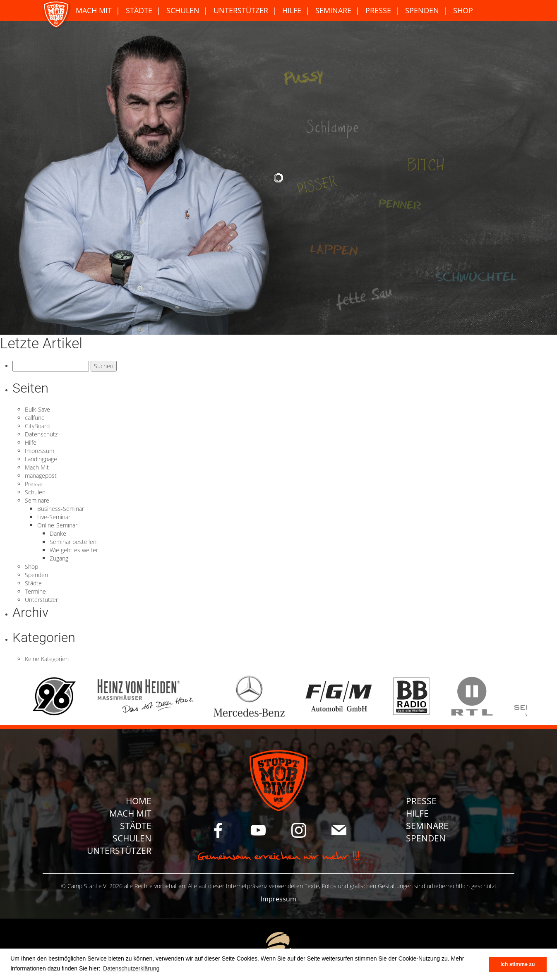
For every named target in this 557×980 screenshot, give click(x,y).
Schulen (183, 10)
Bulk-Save (37, 409)
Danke (58, 533)
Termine (35, 591)
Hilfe (292, 10)
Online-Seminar (57, 525)
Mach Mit (94, 10)
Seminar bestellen (73, 542)
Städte (139, 10)
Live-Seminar (54, 517)
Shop (463, 10)
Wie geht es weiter (74, 550)
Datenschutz (41, 434)
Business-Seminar (61, 509)
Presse (378, 10)
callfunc (35, 418)
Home (139, 801)
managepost (41, 476)
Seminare (333, 10)
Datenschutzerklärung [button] (131, 968)
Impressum (40, 451)
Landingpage (41, 459)
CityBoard (37, 426)
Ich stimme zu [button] (517, 964)
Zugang (59, 558)
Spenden (422, 10)
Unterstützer (241, 10)
